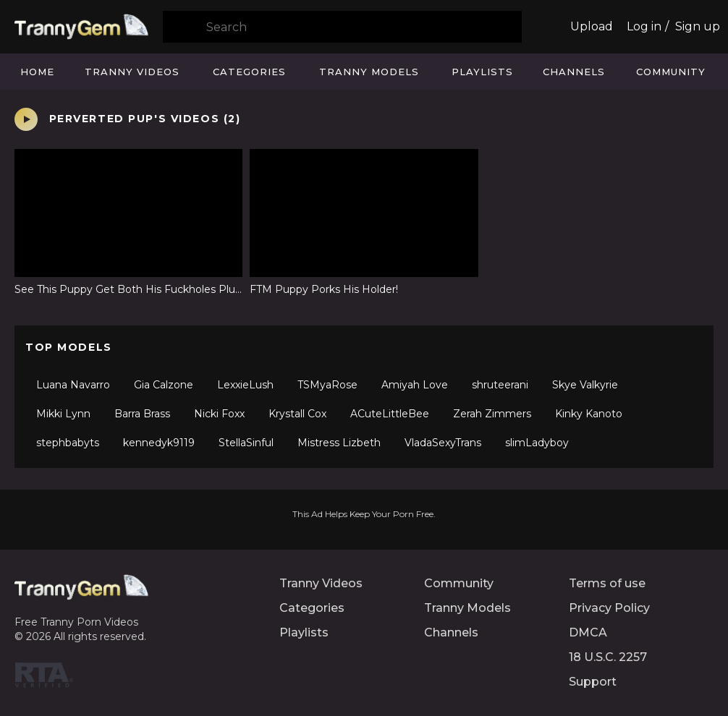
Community (671, 72)
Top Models (69, 347)
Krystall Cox (297, 414)
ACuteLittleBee (390, 414)
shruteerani (500, 385)
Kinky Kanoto (589, 414)
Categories (249, 72)
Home (37, 72)
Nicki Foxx (219, 414)
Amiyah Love (415, 385)
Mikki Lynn (63, 414)
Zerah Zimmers (492, 414)
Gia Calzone (164, 385)
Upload (592, 26)
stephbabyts (68, 443)
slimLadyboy (537, 443)
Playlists (482, 72)
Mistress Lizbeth (339, 443)
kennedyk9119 (159, 443)
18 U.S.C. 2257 (608, 657)
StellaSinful (246, 443)
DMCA (588, 632)
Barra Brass (142, 414)
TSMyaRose (327, 385)
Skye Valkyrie (585, 385)
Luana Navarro (73, 385)
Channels (574, 72)
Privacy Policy (609, 608)
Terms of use (607, 583)
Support (593, 682)
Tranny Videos (132, 72)
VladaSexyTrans (443, 443)
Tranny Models (369, 72)
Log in (644, 26)
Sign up (698, 26)
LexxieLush (245, 385)
